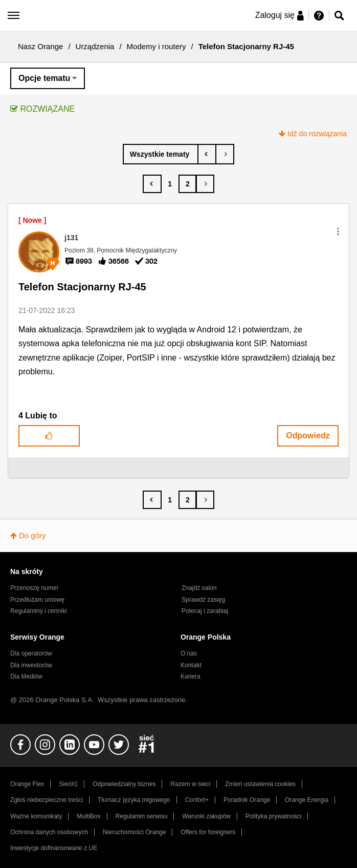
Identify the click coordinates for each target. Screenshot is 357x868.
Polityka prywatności (273, 816)
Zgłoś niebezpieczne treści (47, 800)
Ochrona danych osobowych (49, 832)
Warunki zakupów (206, 816)
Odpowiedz (308, 436)
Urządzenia (95, 46)
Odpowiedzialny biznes (124, 784)
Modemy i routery (157, 46)
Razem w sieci (190, 784)
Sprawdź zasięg (203, 600)
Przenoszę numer (35, 588)
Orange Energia (307, 800)
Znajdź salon (199, 588)
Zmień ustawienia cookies (260, 784)
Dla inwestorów (31, 665)
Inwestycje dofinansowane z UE (54, 848)
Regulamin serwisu (142, 816)
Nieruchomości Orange (134, 832)
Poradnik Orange (247, 800)
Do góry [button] (32, 535)
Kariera (191, 676)
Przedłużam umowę (37, 600)
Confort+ (197, 800)
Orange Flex (27, 784)
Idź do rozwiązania (317, 134)
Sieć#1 (68, 784)
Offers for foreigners (208, 832)
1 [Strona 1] (170, 184)
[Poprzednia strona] (152, 184)
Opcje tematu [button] (44, 78)
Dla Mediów (26, 676)
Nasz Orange (40, 46)
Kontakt (191, 665)
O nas (189, 653)
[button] (338, 231)
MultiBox (88, 816)
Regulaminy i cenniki (39, 611)
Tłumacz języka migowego (134, 800)
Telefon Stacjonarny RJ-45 (82, 287)
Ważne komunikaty (36, 816)
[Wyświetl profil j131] (71, 238)
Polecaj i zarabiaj (205, 611)
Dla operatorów (31, 653)
